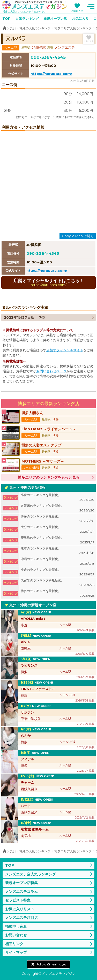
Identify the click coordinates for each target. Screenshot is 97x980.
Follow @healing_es (51, 964)
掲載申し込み (16, 926)
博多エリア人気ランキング (73, 28)
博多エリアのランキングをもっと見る (49, 477)
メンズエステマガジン (34, 5)
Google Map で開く (78, 236)
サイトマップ (16, 952)
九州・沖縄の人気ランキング (30, 28)
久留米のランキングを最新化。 (58, 508)
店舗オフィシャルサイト (65, 350)
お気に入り (77, 11)
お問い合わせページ (51, 371)
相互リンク (14, 944)
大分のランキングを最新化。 (58, 530)
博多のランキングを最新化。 (58, 519)
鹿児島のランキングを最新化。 (58, 540)
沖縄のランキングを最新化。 (58, 562)
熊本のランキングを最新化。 (58, 551)
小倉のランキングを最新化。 (58, 498)
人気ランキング (27, 18)
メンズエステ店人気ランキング (31, 874)
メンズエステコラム (21, 892)
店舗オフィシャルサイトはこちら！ (48, 282)
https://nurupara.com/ (51, 74)
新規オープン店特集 (21, 883)
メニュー (91, 7)
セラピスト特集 (18, 900)
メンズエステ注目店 (21, 918)
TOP (6, 18)
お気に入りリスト (20, 909)
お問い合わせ (16, 935)
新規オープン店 (55, 18)
